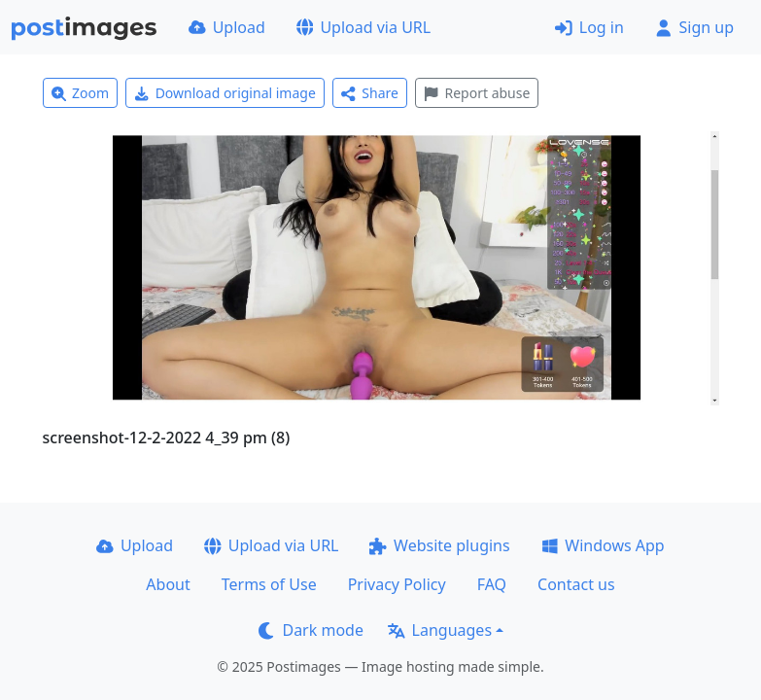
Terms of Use (269, 584)
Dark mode (311, 630)
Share (370, 93)
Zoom (81, 93)
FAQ (492, 584)
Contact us (576, 584)
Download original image (225, 93)
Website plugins (439, 545)
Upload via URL (363, 27)
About (168, 584)
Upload (227, 27)
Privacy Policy (397, 584)
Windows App (603, 545)
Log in (589, 27)
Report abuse (477, 93)
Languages (440, 630)
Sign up (694, 27)
